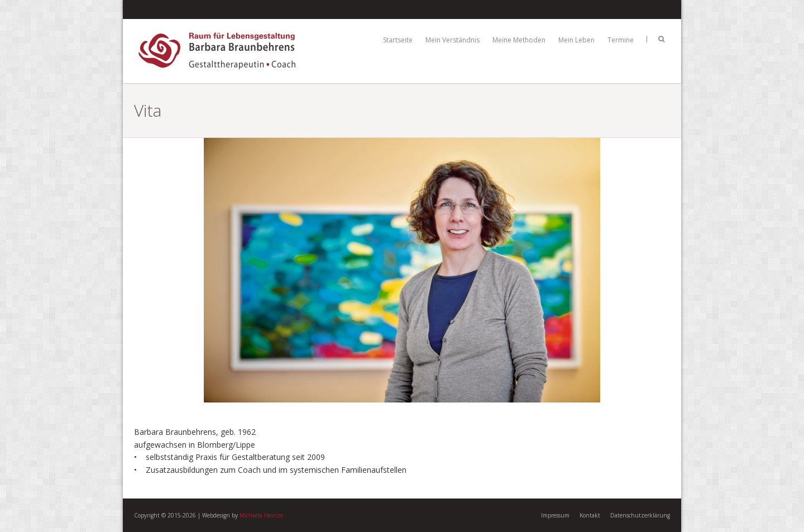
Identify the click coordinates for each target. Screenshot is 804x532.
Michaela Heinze (261, 515)
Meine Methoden (519, 40)
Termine (621, 40)
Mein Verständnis (453, 40)
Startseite (398, 40)
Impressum (555, 515)
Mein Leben (576, 40)
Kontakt (590, 515)
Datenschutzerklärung (640, 515)
